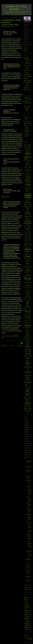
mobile (29, 298)
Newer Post (4, 346)
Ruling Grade (27, 90)
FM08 (26, 239)
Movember (28, 301)
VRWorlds (28, 395)
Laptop (28, 281)
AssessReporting (28, 161)
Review (28, 345)
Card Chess (27, 74)
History (28, 265)
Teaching (28, 364)
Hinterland (28, 263)
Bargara (28, 162)
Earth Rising (27, 121)
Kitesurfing (28, 279)
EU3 (25, 227)
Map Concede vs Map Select (27, 108)
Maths (28, 293)
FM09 (29, 239)
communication (28, 193)
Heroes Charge (28, 258)
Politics (26, 322)
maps (29, 291)
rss (26, 348)
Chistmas (28, 183)
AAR (30, 145)
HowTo (26, 267)
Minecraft (28, 296)
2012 (27, 450)
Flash (30, 237)
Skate (26, 352)
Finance (29, 232)
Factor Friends (27, 76)
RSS (20, 343)
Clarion (29, 187)
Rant (30, 338)
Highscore (28, 260)
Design (28, 213)
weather (28, 402)
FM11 (26, 241)
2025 (27, 423)
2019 (27, 434)
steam (28, 362)
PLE (26, 320)
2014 (27, 446)
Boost (26, 171)
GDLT (28, 251)
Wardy (29, 396)
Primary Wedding (29, 504)
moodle (29, 300)
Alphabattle (28, 152)
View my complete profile (26, 49)
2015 (27, 443)
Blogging (28, 169)
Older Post (20, 346)
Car (26, 178)
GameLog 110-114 (29, 482)
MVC (28, 305)
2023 (27, 427)
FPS (29, 241)
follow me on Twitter (28, 639)
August (28, 559)
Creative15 (28, 201)
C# (30, 174)
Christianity (28, 185)
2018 (27, 436)
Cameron (28, 176)
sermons (28, 350)
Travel (29, 381)
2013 (27, 448)
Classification (28, 188)
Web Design (28, 403)
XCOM (28, 412)
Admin (26, 150)
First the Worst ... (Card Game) (27, 84)
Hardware (28, 256)
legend (27, 288)
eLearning (28, 222)
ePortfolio (28, 225)
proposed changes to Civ (8, 27)
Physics (26, 319)
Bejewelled (28, 164)
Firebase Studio (28, 234)
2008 (27, 585)
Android (28, 156)
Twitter (26, 386)
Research (28, 343)
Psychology (28, 331)
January (29, 580)
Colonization (7, 197)
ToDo (28, 369)
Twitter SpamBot (29, 510)
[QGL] (26, 145)
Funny (26, 244)
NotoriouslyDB (27, 80)
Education (28, 220)
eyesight (29, 227)
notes (30, 310)
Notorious (26, 78)
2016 (27, 441)
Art (30, 159)
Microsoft (28, 295)
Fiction (25, 232)
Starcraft (28, 360)
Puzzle (28, 333)
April (28, 570)
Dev (26, 215)
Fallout (28, 230)
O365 (26, 314)
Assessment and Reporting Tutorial (29, 544)
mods (25, 300)
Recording (28, 339)
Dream (29, 215)
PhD (29, 315)
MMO (26, 298)
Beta (27, 166)
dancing (30, 204)
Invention (28, 270)
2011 (27, 453)
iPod (30, 272)
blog (29, 168)
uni (29, 386)
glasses (28, 253)
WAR (26, 396)
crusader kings (5, 331)
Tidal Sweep (27, 88)
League (26, 282)
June (28, 565)
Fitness (26, 237)
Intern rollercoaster (29, 499)
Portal (30, 322)
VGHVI (26, 388)
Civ (12, 336)
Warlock (26, 398)
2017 (27, 439)
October (29, 471)
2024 (27, 425)
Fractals (28, 242)
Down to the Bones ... (16, 8)
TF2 (28, 365)
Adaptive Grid (28, 149)
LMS (26, 291)
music (28, 303)
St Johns (27, 357)
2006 (27, 590)
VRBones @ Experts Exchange (27, 620)
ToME (28, 371)
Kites (29, 277)
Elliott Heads (28, 223)
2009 (27, 457)
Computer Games (28, 196)
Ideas (30, 267)
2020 (27, 432)
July (28, 563)
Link (29, 289)
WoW (29, 410)
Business (26, 174)
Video (30, 388)
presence (28, 324)
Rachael (28, 334)
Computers (28, 199)
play (30, 319)
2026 (27, 420)
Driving (26, 216)
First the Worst (28, 235)
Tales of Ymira (27, 123)
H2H (30, 255)
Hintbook (28, 262)
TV (29, 384)
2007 (27, 587)
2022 (27, 430)
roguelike (28, 346)
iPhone (26, 272)
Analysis (8, 336)
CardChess (28, 181)
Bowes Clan (27, 597)
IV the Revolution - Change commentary (11, 21)
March (28, 572)
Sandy (29, 348)
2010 (27, 455)
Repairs (28, 341)
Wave (30, 398)
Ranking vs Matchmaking (27, 103)
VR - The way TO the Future (27, 67)
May (28, 568)
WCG (28, 400)
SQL (29, 355)
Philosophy (28, 317)
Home (12, 346)
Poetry (29, 320)
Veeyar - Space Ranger (26, 127)
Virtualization (28, 393)
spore (26, 355)
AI (29, 150)
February (29, 576)
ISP (28, 274)
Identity (28, 269)
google (26, 255)
